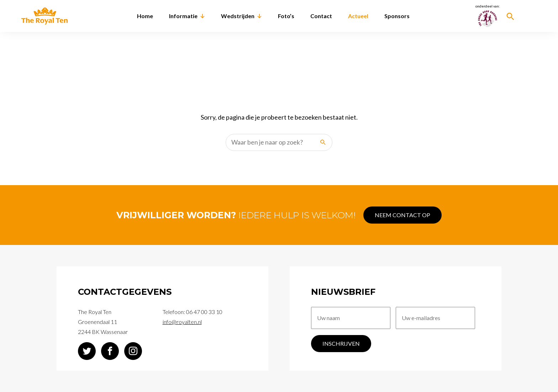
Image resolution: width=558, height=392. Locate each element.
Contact (321, 16)
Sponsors (397, 16)
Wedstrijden (238, 16)
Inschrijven (341, 346)
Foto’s (286, 16)
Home (145, 16)
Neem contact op (409, 213)
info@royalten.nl (182, 320)
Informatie (183, 16)
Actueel (358, 16)
